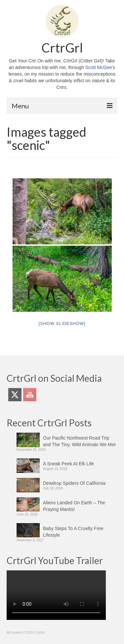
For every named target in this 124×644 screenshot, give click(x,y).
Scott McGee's (100, 67)
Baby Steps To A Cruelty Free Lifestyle (73, 532)
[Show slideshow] (62, 323)
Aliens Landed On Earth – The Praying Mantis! (74, 506)
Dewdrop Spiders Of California (74, 483)
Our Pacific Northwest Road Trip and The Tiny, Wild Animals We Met (79, 441)
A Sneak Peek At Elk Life (68, 464)
